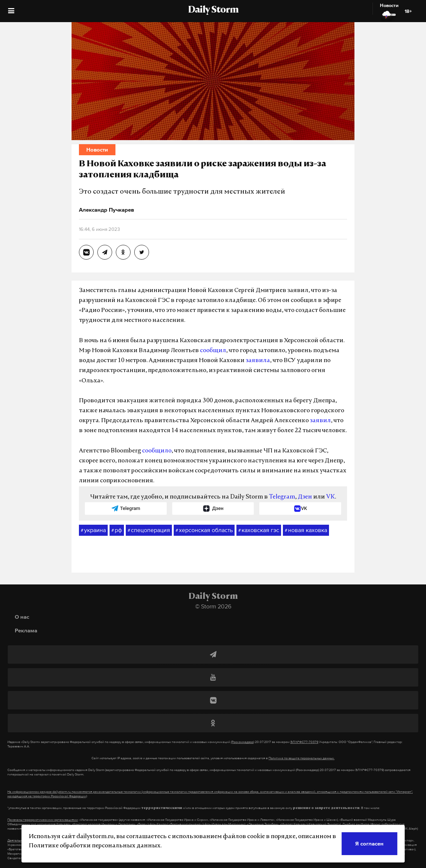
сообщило (157, 451)
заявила (258, 361)
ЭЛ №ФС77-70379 (304, 742)
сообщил (213, 351)
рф (117, 530)
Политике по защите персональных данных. (302, 758)
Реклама (26, 630)
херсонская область (204, 530)
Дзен (305, 497)
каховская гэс (259, 530)
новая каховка (306, 530)
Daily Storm (213, 10)
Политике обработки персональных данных (95, 846)
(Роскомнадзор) (243, 742)
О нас (22, 617)
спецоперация (149, 530)
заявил (320, 421)
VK (330, 497)
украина (93, 530)
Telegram (282, 497)
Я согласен (369, 843)
